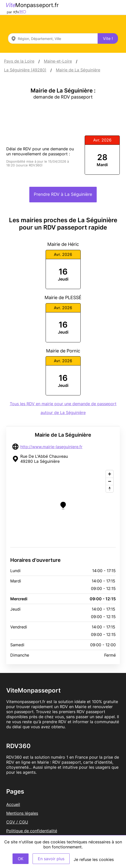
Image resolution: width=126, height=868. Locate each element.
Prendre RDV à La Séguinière (63, 194)
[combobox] (53, 38)
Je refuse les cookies (94, 859)
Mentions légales (22, 813)
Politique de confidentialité (32, 831)
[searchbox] (53, 38)
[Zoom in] (110, 474)
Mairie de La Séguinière (78, 70)
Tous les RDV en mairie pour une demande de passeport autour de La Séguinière (63, 408)
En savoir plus (51, 859)
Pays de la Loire (19, 61)
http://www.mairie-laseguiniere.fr (51, 447)
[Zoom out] (110, 481)
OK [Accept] (21, 859)
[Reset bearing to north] (110, 489)
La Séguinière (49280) (25, 70)
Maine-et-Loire (58, 61)
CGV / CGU (17, 822)
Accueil (13, 804)
